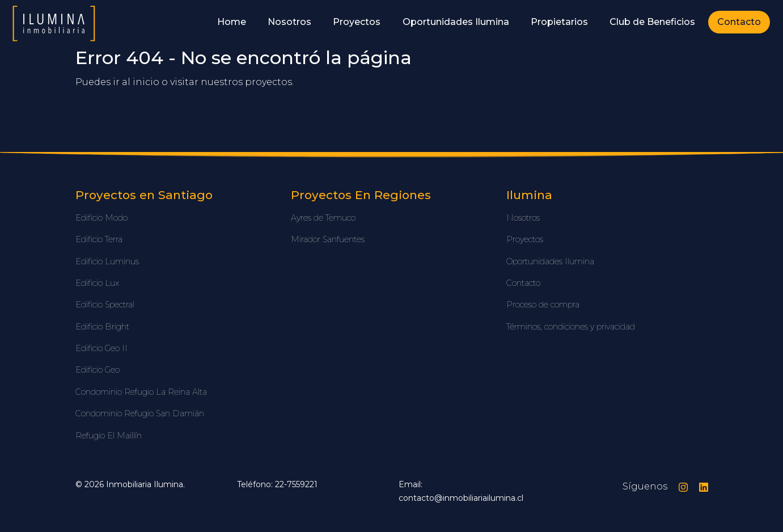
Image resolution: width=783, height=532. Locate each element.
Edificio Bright (102, 327)
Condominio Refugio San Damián (140, 413)
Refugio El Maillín (109, 436)
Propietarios (559, 22)
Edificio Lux (97, 283)
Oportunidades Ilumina (456, 22)
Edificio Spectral (105, 305)
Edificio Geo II (101, 348)
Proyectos (357, 22)
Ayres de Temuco (323, 218)
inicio (146, 82)
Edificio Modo (101, 218)
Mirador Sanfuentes (328, 239)
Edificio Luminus (107, 261)
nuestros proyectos (246, 82)
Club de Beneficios (652, 22)
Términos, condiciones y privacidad (571, 327)
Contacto (739, 22)
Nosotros (289, 22)
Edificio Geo (98, 370)
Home (232, 22)
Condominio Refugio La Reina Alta (141, 392)
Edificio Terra (99, 239)
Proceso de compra (543, 305)
